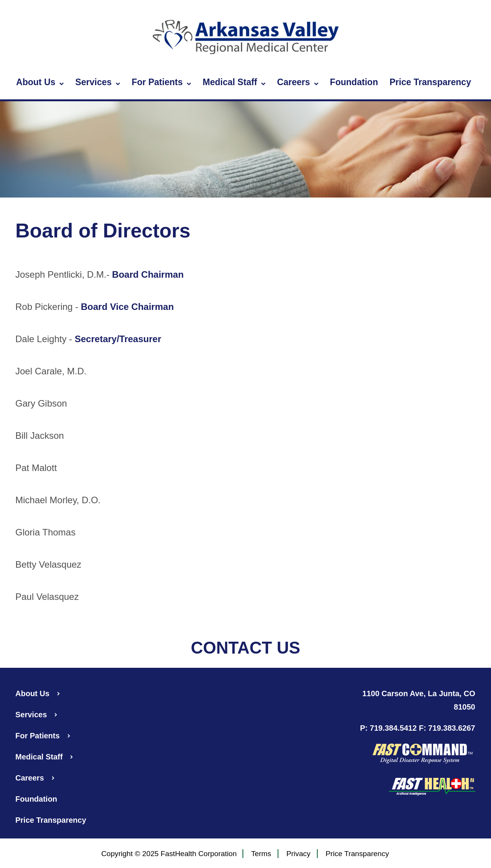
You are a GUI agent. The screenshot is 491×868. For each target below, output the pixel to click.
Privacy (298, 854)
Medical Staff (234, 82)
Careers (298, 82)
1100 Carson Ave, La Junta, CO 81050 (419, 700)
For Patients (161, 82)
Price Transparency (430, 82)
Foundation (354, 82)
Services (98, 82)
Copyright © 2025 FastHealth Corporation (169, 854)
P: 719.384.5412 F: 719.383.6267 (417, 728)
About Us (40, 82)
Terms (261, 854)
